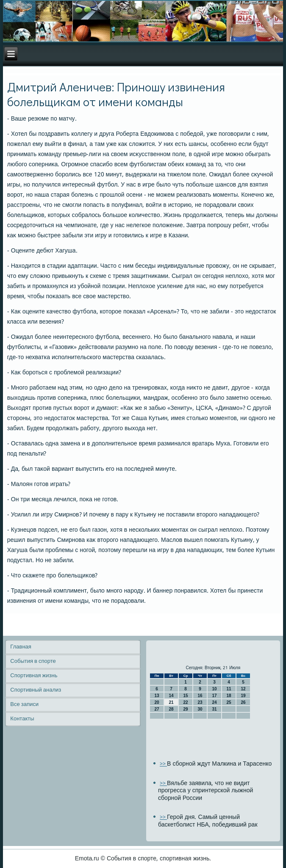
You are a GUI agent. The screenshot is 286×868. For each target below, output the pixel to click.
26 (243, 702)
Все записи (24, 705)
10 (215, 689)
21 (171, 702)
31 (215, 709)
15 (186, 696)
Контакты (22, 719)
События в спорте (33, 661)
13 (157, 696)
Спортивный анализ (36, 690)
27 (157, 709)
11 (229, 689)
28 (171, 709)
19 (243, 696)
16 (200, 696)
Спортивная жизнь (34, 676)
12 (243, 689)
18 (229, 696)
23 (200, 702)
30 (200, 709)
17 (215, 696)
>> (163, 764)
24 (215, 702)
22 (186, 702)
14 (171, 696)
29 (186, 709)
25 (229, 702)
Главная (21, 647)
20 (157, 702)
